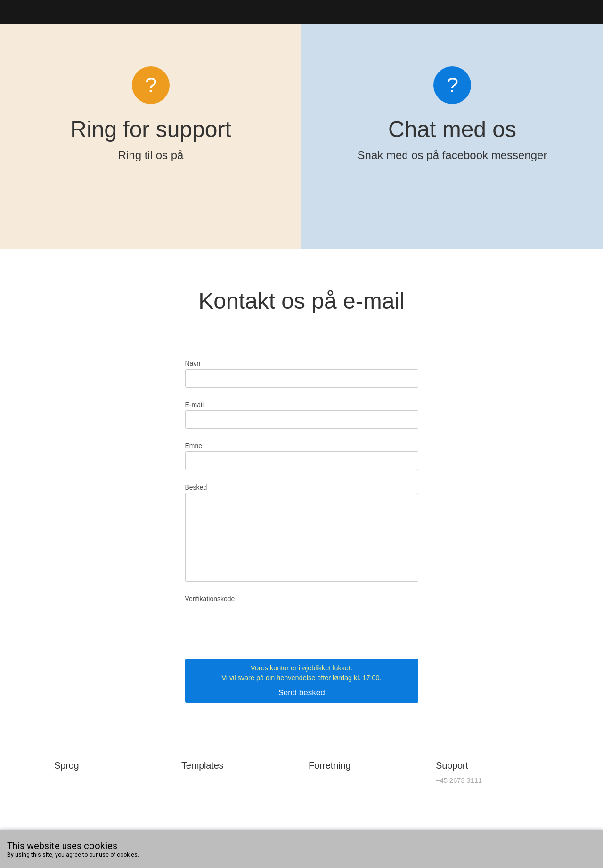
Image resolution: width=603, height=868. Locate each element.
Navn (193, 363)
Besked (196, 487)
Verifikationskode (210, 599)
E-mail (195, 405)
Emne (194, 446)
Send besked (302, 680)
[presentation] (257, 623)
